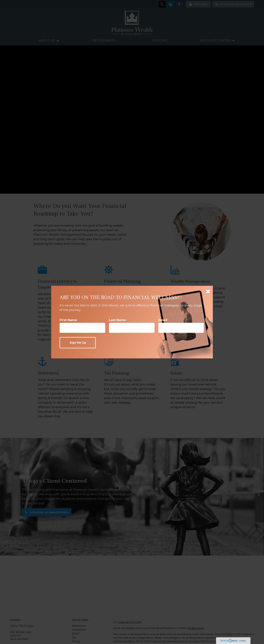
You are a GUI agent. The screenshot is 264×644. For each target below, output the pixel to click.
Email (163, 320)
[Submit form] (78, 343)
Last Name (117, 320)
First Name (68, 320)
